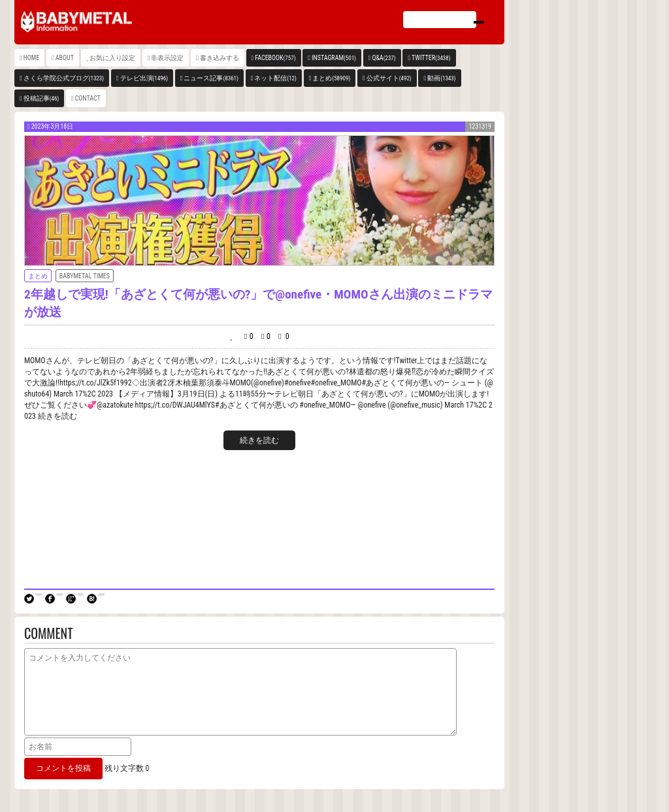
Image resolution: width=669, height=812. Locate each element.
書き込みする (220, 58)
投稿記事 (41, 98)
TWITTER (431, 58)
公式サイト (389, 78)
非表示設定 (167, 58)
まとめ (331, 78)
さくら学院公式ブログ (64, 78)
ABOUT (65, 58)
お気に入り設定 (112, 58)
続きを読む (259, 440)
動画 (441, 78)
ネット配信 (275, 78)
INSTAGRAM (334, 58)
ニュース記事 (211, 78)
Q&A (383, 58)
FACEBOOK (275, 58)
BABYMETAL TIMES (85, 276)
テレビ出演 (144, 78)
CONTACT (88, 98)
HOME (32, 58)
